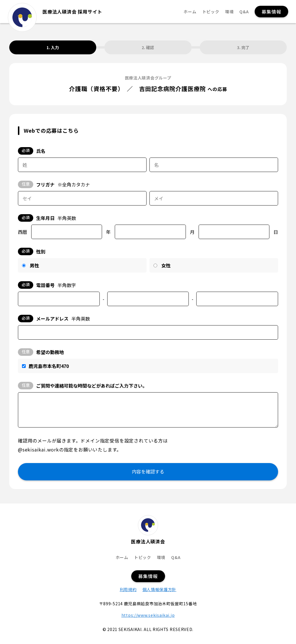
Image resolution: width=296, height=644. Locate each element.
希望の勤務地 (41, 352)
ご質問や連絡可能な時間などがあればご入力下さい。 (83, 386)
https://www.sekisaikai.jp (148, 615)
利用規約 (128, 589)
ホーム (190, 12)
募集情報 (271, 12)
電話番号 (47, 285)
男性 (34, 265)
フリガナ (54, 184)
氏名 (32, 151)
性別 (32, 251)
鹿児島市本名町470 (49, 366)
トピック (211, 12)
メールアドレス (54, 319)
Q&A (244, 12)
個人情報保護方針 (160, 589)
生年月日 (47, 218)
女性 (166, 265)
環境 (230, 12)
